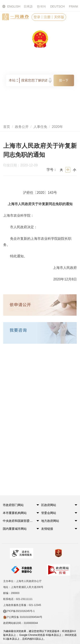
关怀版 (59, 17)
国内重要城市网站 (15, 529)
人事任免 (40, 127)
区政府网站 (49, 505)
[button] (18, 506)
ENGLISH (9, 7)
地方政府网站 (50, 521)
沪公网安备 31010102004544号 (23, 617)
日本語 (28, 6)
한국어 (41, 6)
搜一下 (64, 80)
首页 (7, 127)
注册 (47, 17)
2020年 (57, 127)
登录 (37, 17)
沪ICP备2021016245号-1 (19, 611)
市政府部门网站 (13, 505)
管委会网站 (49, 513)
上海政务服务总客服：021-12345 (22, 605)
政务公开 (22, 127)
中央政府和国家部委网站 (18, 521)
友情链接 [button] (47, 529)
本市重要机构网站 (15, 513)
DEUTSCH (57, 6)
